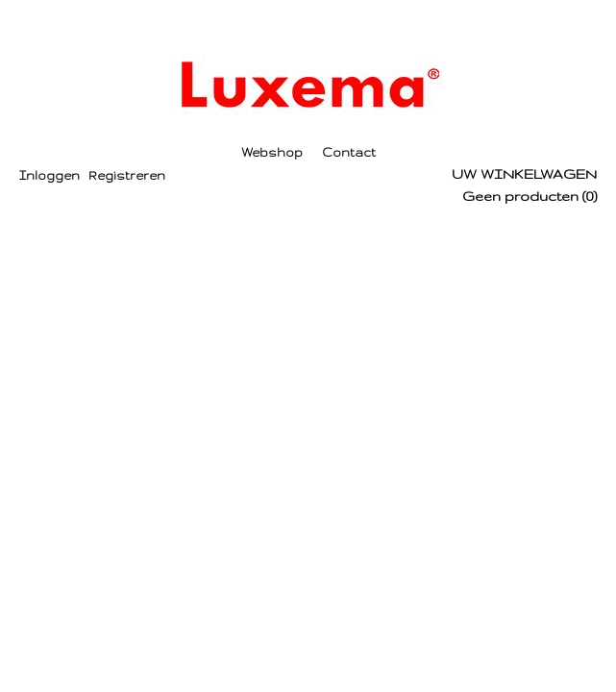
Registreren (127, 175)
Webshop (272, 152)
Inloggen (49, 175)
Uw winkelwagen (524, 174)
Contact (349, 152)
